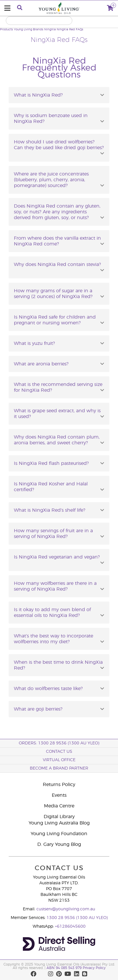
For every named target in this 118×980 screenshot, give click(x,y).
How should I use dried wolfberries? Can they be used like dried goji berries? (59, 145)
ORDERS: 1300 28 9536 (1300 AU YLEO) (59, 743)
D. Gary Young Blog (59, 844)
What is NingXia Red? (38, 95)
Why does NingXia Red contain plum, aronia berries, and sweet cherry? (57, 440)
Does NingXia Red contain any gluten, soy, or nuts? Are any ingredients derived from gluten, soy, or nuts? (57, 212)
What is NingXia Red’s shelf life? (50, 510)
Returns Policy (59, 785)
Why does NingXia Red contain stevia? (57, 265)
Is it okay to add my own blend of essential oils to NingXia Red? (52, 613)
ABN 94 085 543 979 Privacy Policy (76, 968)
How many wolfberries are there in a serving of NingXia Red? (55, 586)
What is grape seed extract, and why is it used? (57, 414)
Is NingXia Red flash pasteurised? (51, 463)
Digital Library (59, 817)
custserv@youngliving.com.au (66, 909)
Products (7, 29)
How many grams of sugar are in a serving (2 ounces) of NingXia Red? (53, 294)
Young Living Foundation (59, 834)
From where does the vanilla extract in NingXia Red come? (57, 241)
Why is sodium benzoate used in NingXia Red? (51, 119)
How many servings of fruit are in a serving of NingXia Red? (53, 534)
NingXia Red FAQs (70, 29)
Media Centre (59, 806)
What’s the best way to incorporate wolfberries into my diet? (54, 639)
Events (59, 795)
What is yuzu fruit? (34, 343)
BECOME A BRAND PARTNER (59, 768)
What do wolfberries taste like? (48, 689)
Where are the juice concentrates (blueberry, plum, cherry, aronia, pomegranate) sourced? (51, 180)
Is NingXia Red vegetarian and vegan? (57, 557)
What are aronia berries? (41, 364)
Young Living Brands (29, 29)
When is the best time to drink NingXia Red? (58, 665)
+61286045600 (70, 927)
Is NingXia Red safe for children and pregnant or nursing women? (55, 320)
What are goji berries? (38, 709)
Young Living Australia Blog (59, 823)
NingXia (50, 29)
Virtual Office (59, 760)
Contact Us (59, 752)
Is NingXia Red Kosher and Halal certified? (51, 487)
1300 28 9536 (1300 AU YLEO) (77, 918)
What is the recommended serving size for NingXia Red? (58, 387)
